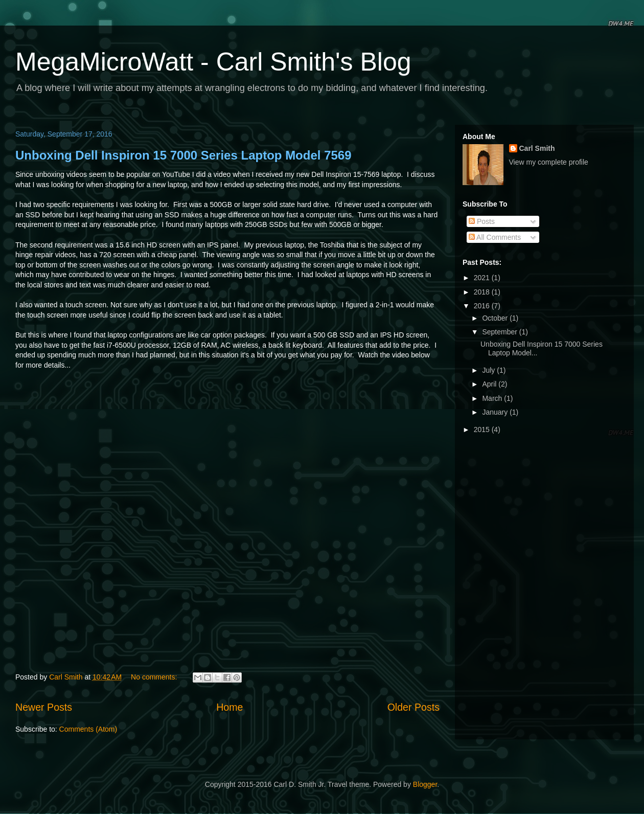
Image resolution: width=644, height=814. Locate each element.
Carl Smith (537, 148)
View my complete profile (549, 162)
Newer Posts (44, 707)
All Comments (495, 237)
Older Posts (413, 707)
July (489, 370)
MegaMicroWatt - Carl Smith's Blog (213, 62)
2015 (483, 429)
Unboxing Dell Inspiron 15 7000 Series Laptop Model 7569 (183, 155)
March (493, 398)
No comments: (155, 677)
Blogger (425, 784)
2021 (483, 278)
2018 (483, 292)
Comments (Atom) (88, 729)
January (496, 412)
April (490, 384)
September (500, 332)
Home (229, 707)
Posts (482, 221)
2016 (483, 306)
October (496, 318)
